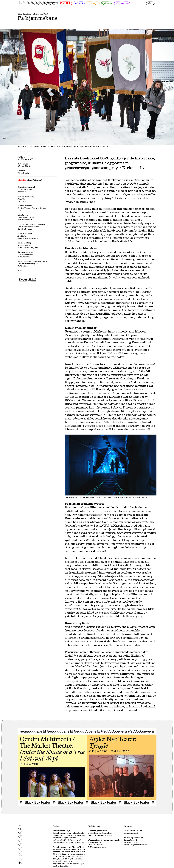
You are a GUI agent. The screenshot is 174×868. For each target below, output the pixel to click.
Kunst (30, 180)
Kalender (122, 3)
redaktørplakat (78, 842)
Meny (151, 3)
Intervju (92, 3)
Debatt (79, 3)
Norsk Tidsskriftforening (69, 848)
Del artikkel (28, 279)
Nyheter (107, 3)
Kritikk (65, 3)
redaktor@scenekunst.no (100, 835)
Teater (38, 180)
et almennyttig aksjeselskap (66, 856)
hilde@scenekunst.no (98, 847)
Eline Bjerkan (24, 14)
